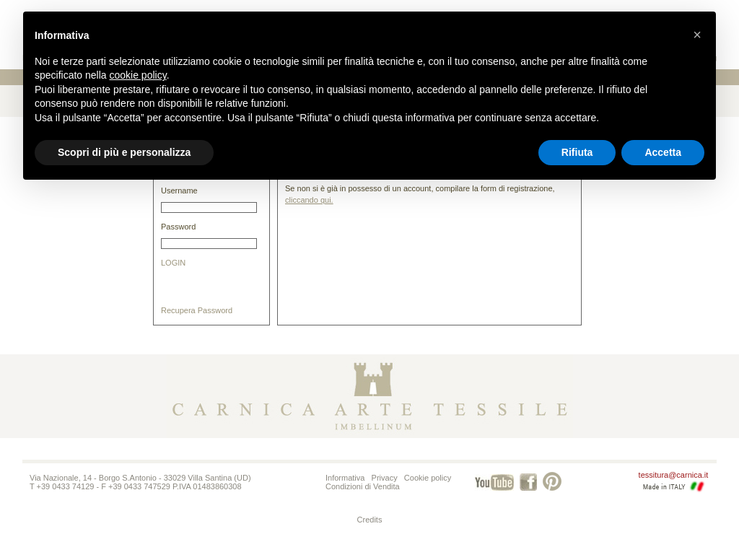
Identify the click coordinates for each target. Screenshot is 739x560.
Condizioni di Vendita (363, 486)
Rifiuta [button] (577, 152)
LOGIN (173, 263)
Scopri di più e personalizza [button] (124, 152)
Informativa (345, 478)
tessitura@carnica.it (674, 475)
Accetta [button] (663, 152)
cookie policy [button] (138, 75)
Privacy (385, 478)
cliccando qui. (309, 200)
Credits (370, 520)
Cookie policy (428, 478)
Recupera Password (197, 310)
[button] (697, 35)
